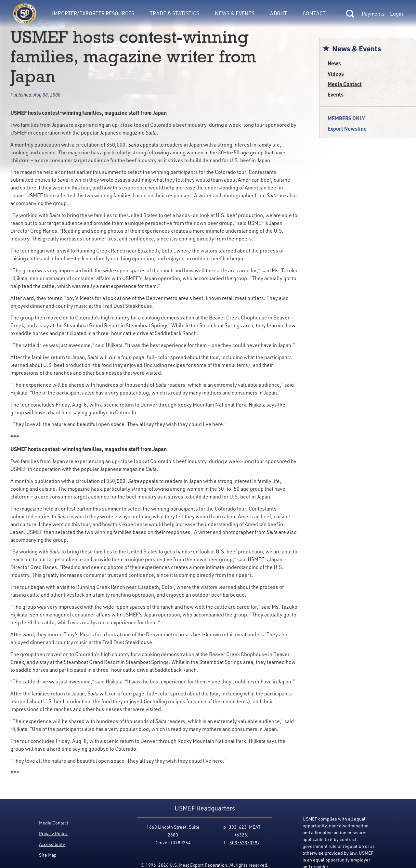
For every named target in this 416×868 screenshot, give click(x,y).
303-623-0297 (245, 842)
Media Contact (345, 84)
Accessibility (52, 844)
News (334, 63)
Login (396, 14)
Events (336, 94)
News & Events (235, 13)
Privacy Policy (53, 833)
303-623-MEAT (245, 827)
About (279, 13)
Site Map (48, 855)
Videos (336, 74)
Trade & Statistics (175, 13)
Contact (314, 13)
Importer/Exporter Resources (93, 13)
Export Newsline (347, 129)
